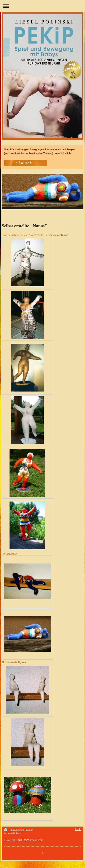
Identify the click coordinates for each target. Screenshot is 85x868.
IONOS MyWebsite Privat (29, 840)
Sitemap (29, 830)
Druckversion (14, 830)
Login (78, 829)
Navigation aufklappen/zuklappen (42, 6)
